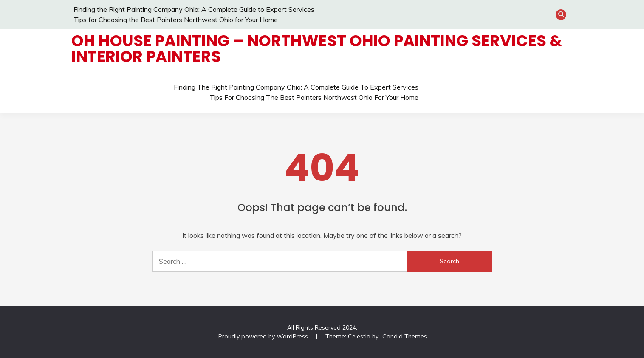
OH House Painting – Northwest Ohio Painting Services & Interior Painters (317, 49)
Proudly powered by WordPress (264, 336)
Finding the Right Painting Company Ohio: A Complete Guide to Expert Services (194, 9)
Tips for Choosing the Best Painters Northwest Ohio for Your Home (176, 20)
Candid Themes (405, 336)
